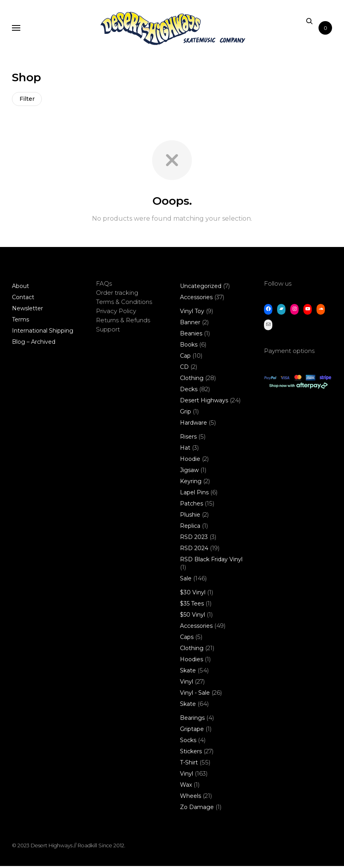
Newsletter (27, 310)
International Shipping (43, 333)
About (21, 288)
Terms (21, 321)
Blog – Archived (34, 344)
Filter (28, 100)
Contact (23, 299)
